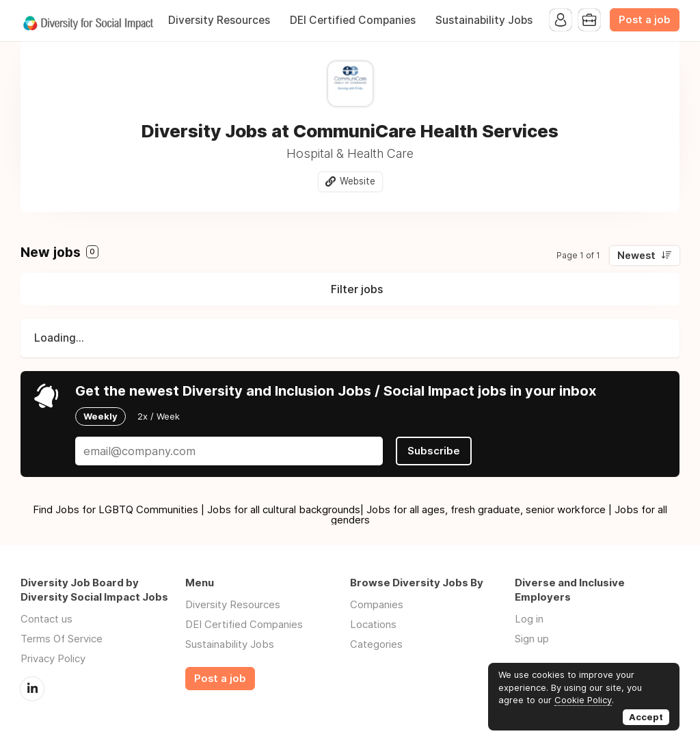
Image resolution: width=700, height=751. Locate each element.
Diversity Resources (219, 20)
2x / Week (159, 416)
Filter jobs (357, 289)
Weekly (100, 416)
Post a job (645, 20)
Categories (376, 644)
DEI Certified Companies (353, 20)
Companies (377, 604)
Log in (529, 619)
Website (358, 181)
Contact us (46, 619)
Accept (646, 717)
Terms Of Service (62, 639)
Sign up (532, 639)
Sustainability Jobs (484, 20)
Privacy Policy (53, 658)
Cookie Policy (583, 700)
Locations (373, 624)
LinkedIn (32, 689)
